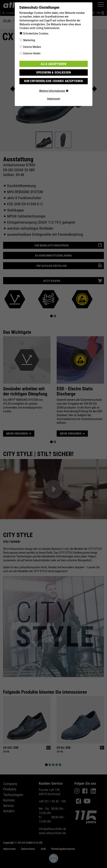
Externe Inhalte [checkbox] (32, 53)
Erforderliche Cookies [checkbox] (36, 33)
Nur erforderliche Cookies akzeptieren (53, 81)
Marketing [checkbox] (29, 40)
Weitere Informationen (54, 91)
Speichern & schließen (54, 72)
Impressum (54, 98)
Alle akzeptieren (54, 64)
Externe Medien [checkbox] (32, 47)
